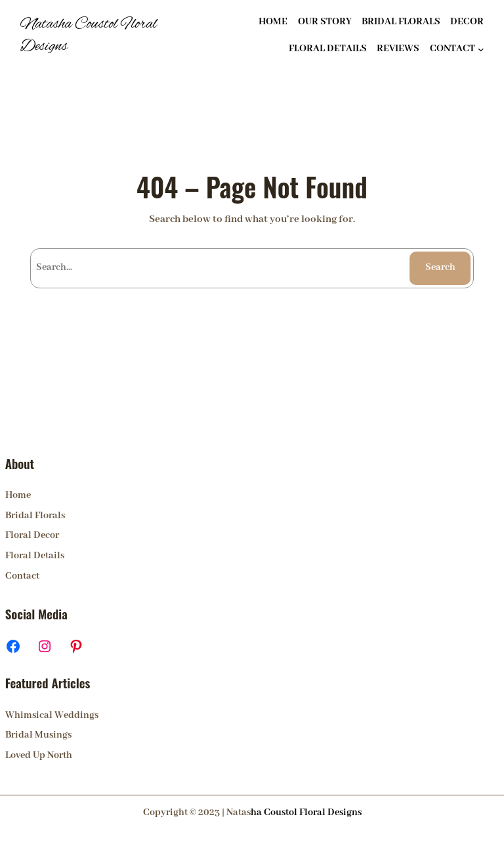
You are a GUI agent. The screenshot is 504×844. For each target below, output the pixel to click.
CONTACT (452, 49)
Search (440, 267)
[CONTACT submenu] (481, 49)
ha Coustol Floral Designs (306, 812)
